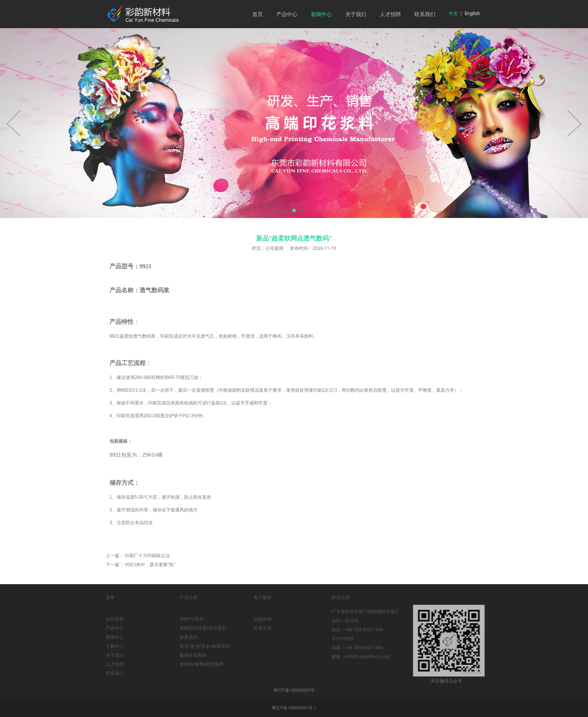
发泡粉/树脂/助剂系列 (202, 669)
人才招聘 (390, 14)
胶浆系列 (189, 642)
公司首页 (115, 624)
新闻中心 (321, 14)
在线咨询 (262, 624)
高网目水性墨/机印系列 (203, 633)
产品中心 (287, 14)
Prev (14, 123)
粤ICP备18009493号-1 (294, 708)
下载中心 (115, 651)
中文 (453, 13)
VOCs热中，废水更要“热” (150, 564)
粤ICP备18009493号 (294, 690)
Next (574, 123)
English (472, 13)
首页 (258, 14)
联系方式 (262, 633)
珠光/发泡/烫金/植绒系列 (205, 651)
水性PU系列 (192, 624)
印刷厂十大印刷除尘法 (147, 555)
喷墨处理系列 (193, 660)
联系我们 (425, 14)
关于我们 (356, 14)
